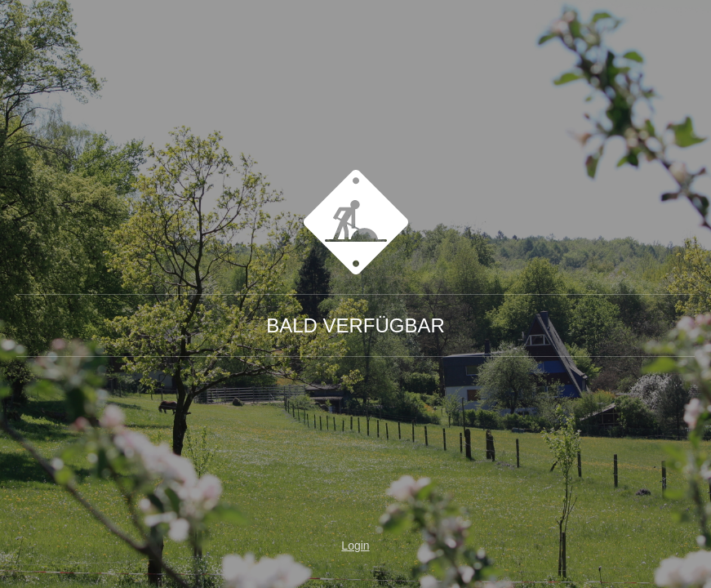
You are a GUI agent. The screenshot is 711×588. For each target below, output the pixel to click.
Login (355, 546)
